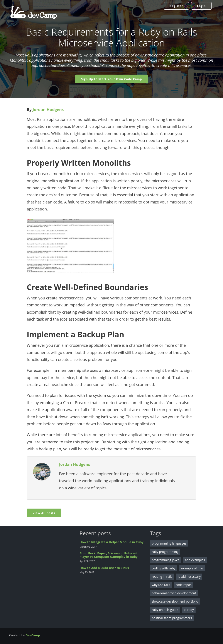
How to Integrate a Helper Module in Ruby (111, 542)
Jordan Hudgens (48, 109)
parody (189, 610)
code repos (184, 585)
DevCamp (33, 635)
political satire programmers (172, 618)
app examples (195, 560)
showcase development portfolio (175, 601)
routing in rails (162, 577)
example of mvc (192, 568)
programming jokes (166, 560)
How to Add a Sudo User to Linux (104, 568)
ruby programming (165, 552)
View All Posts (44, 513)
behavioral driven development (174, 593)
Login (201, 6)
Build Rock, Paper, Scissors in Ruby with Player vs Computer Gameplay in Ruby (110, 555)
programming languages (169, 543)
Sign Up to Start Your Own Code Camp (111, 79)
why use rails (161, 585)
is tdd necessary (189, 577)
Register (176, 6)
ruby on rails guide (165, 610)
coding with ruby (164, 568)
